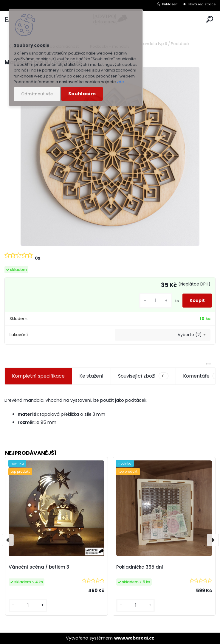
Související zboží (143, 376)
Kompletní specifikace (38, 376)
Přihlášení (170, 4)
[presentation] (8, 540)
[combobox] (163, 335)
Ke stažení (91, 376)
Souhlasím (82, 94)
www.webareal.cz (134, 638)
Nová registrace (202, 4)
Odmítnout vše (37, 94)
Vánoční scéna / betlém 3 (39, 567)
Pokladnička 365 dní (140, 567)
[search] (210, 20)
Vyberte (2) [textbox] (190, 335)
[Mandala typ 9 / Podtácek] (110, 156)
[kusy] (156, 301)
